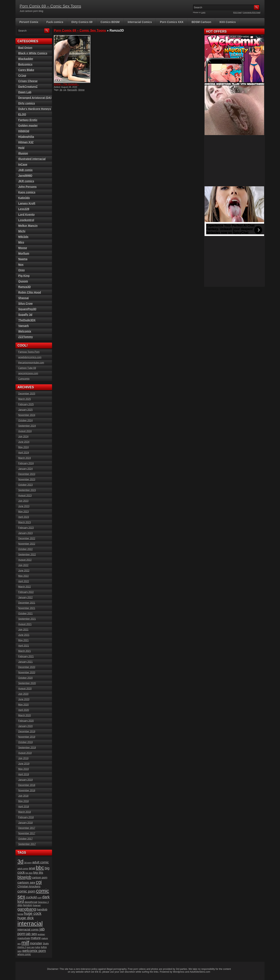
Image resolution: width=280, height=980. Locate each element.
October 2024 (26, 420)
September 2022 (27, 555)
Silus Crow (25, 303)
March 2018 (25, 812)
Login (203, 13)
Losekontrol (26, 220)
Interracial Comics (140, 22)
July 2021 (23, 630)
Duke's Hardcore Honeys (35, 109)
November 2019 (27, 737)
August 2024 (25, 431)
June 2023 (24, 506)
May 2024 (24, 447)
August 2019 (25, 753)
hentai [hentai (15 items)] (20, 914)
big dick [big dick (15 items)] (29, 873)
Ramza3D (72, 90)
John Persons (28, 187)
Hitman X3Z (26, 142)
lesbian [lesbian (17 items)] (41, 934)
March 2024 (25, 458)
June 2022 (24, 571)
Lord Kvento (26, 215)
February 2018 (26, 817)
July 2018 (23, 796)
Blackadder (26, 59)
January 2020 (26, 726)
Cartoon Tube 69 (27, 368)
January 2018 (26, 823)
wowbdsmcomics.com (30, 357)
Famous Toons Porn (29, 352)
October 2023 (26, 485)
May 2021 (24, 640)
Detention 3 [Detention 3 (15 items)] (43, 902)
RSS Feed (238, 13)
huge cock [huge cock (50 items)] (33, 914)
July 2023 (23, 501)
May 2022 (24, 576)
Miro (21, 242)
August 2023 (25, 496)
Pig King (24, 276)
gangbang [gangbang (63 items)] (27, 909)
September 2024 (27, 426)
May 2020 (24, 705)
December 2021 (27, 603)
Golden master (28, 126)
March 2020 (25, 715)
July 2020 (23, 694)
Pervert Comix (29, 22)
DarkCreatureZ (28, 87)
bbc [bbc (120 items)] (40, 868)
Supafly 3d (25, 315)
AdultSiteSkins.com (200, 972)
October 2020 (26, 678)
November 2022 (27, 544)
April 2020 (24, 710)
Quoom (23, 281)
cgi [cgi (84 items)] (39, 882)
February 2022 (26, 592)
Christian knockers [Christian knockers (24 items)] (29, 886)
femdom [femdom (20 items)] (28, 905)
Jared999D (25, 176)
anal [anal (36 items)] (32, 868)
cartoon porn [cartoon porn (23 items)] (40, 878)
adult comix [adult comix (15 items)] (23, 869)
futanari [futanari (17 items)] (37, 905)
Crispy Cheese (28, 81)
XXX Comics (228, 22)
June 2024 (24, 442)
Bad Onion (25, 48)
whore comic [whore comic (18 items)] (24, 954)
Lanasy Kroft (27, 203)
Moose (23, 248)
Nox (21, 265)
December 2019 (27, 732)
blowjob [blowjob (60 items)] (24, 877)
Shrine (81, 90)
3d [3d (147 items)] (20, 862)
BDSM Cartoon (201, 22)
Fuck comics (55, 22)
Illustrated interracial (32, 159)
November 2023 (27, 479)
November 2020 (27, 673)
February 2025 (26, 404)
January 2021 (26, 662)
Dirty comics (27, 103)
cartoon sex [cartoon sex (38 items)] (26, 882)
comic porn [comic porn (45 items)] (26, 891)
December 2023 (27, 474)
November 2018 (27, 791)
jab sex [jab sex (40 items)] (31, 934)
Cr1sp (22, 75)
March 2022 (25, 587)
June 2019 (24, 764)
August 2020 (25, 689)
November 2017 (27, 833)
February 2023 (26, 528)
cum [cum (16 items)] (39, 898)
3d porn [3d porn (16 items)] (28, 863)
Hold (21, 148)
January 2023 (26, 533)
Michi (22, 231)
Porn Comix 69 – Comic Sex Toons (50, 6)
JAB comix (25, 170)
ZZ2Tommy (26, 337)
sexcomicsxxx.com (28, 373)
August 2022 (25, 560)
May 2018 (24, 801)
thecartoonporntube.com (31, 363)
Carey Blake (26, 70)
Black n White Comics (33, 53)
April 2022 (24, 581)
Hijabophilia (26, 137)
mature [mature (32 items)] (36, 938)
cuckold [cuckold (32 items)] (31, 897)
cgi (65, 90)
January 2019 (26, 780)
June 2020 (24, 699)
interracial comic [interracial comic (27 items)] (28, 930)
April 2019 (24, 774)
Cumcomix (24, 379)
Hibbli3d (24, 131)
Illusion (23, 153)
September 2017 (27, 844)
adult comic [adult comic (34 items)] (41, 862)
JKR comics (26, 181)
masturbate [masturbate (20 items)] (24, 938)
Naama (23, 259)
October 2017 (26, 839)
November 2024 (27, 415)
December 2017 (27, 828)
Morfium (24, 253)
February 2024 (26, 463)
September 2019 (27, 748)
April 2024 (24, 453)
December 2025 (27, 394)
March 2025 (25, 399)
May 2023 (24, 512)
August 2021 (25, 624)
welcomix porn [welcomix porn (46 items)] (34, 951)
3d (61, 90)
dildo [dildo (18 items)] (20, 905)
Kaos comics (27, 192)
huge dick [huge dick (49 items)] (26, 918)
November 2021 (27, 608)
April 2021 (24, 646)
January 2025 (26, 410)
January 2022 (26, 597)
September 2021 (27, 619)
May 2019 (24, 769)
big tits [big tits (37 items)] (38, 873)
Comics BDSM (110, 22)
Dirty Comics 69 (82, 22)
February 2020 (26, 721)
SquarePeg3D (27, 309)
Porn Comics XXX (172, 22)
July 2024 (23, 437)
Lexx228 (24, 209)
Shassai (24, 298)
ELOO (22, 114)
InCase (23, 164)
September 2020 (27, 683)
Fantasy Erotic (28, 120)
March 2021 (25, 651)
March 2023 (25, 522)
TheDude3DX (27, 320)
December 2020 (27, 667)
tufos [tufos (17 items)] (38, 947)
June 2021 (24, 635)
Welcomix (25, 331)
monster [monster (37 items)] (36, 943)
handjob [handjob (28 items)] (42, 909)
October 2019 (26, 742)
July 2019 (23, 758)
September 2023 (27, 490)
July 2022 (23, 565)
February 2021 (26, 656)
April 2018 (24, 807)
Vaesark (24, 326)
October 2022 (26, 549)
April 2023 (24, 517)
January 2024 (26, 469)
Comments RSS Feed (252, 13)
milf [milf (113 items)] (25, 943)
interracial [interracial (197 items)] (30, 923)
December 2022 (27, 538)
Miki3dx (23, 237)
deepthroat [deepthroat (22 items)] (31, 902)
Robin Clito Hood (30, 292)
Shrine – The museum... (67, 84)
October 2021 (26, 614)
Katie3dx (24, 198)
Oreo (22, 270)
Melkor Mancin (28, 226)
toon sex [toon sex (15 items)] (31, 947)
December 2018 (27, 785)
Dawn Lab (25, 92)
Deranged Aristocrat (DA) (35, 98)
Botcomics (25, 64)
